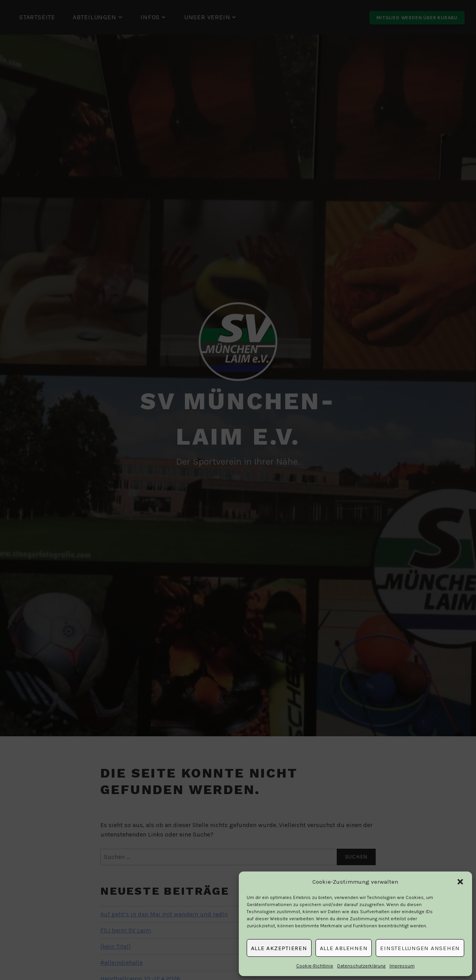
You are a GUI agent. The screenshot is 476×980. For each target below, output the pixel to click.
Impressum (402, 966)
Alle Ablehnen (344, 948)
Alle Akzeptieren (279, 948)
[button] (460, 882)
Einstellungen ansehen (420, 948)
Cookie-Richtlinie (315, 966)
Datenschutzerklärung (361, 966)
